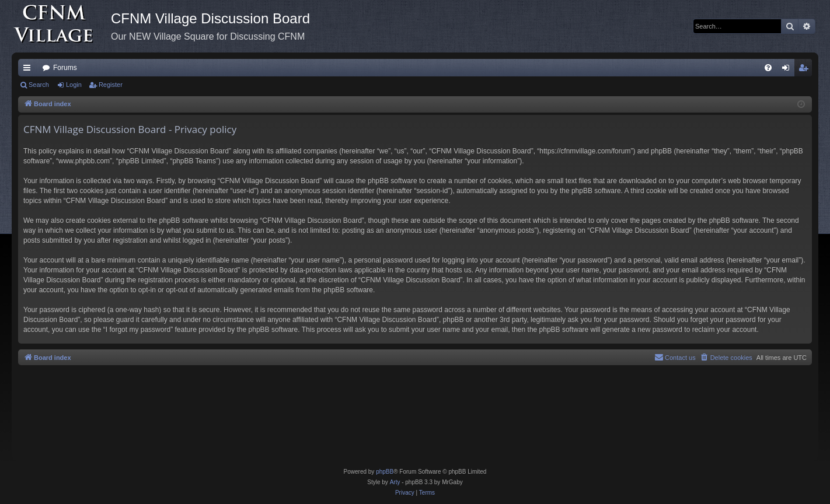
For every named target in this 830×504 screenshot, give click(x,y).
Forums (65, 68)
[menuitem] (768, 68)
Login (74, 85)
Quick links (29, 70)
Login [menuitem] (788, 70)
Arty (395, 482)
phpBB (385, 472)
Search (39, 85)
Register (111, 85)
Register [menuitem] (806, 70)
